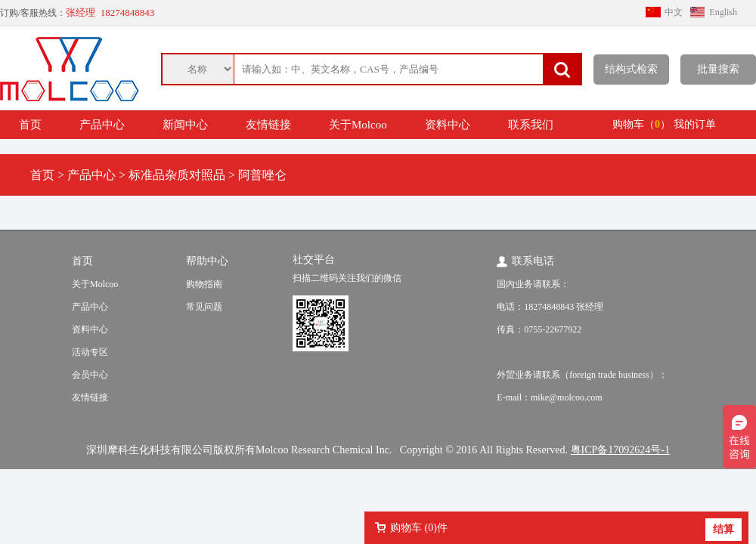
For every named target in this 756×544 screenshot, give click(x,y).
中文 (674, 12)
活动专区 (90, 352)
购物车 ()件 (419, 528)
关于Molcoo (358, 125)
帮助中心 (207, 261)
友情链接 (268, 125)
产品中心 (102, 125)
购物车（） (641, 124)
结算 (723, 529)
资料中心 (448, 125)
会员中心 (90, 375)
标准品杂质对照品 (177, 175)
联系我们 (531, 125)
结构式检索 (631, 69)
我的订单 (695, 124)
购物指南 (204, 284)
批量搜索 (718, 69)
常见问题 (204, 307)
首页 (30, 125)
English (723, 12)
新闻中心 (185, 125)
